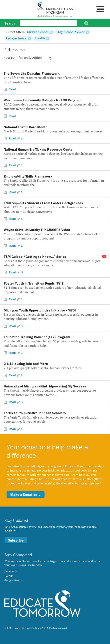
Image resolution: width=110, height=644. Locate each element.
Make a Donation (26, 494)
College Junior (16, 38)
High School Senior (71, 32)
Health (40, 38)
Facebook (11, 571)
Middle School (38, 32)
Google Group (13, 580)
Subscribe (16, 540)
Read (12, 89)
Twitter (9, 576)
